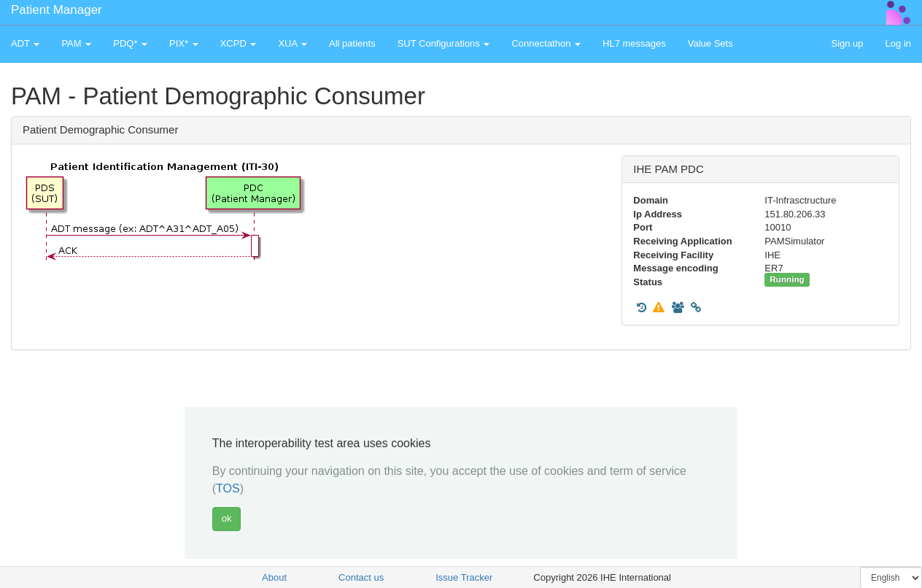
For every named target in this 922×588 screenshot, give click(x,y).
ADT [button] (25, 43)
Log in (898, 43)
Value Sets (710, 43)
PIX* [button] (184, 43)
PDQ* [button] (130, 43)
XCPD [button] (239, 43)
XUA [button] (293, 43)
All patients (352, 43)
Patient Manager (57, 10)
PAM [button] (76, 43)
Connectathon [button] (546, 43)
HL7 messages (634, 43)
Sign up (847, 43)
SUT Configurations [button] (444, 43)
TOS (228, 488)
